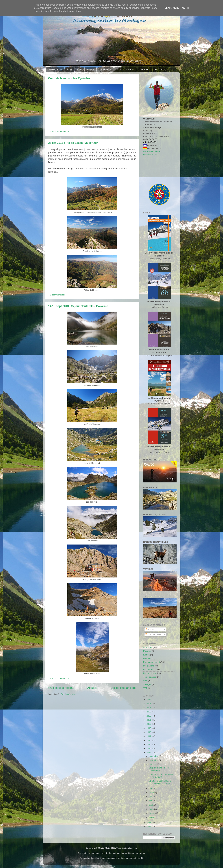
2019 (149, 728)
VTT (119, 69)
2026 (149, 700)
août (151, 789)
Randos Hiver (150, 673)
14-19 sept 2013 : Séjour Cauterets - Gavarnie (78, 306)
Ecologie (147, 651)
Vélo (145, 681)
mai (151, 801)
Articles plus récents (61, 688)
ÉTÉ (79, 69)
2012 (149, 822)
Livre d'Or (145, 69)
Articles (150, 629)
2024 (149, 708)
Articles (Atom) (68, 694)
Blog (69, 69)
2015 (149, 744)
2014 (149, 748)
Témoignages (150, 677)
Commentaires (153, 634)
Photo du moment (152, 662)
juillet (152, 793)
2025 (149, 704)
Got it (186, 8)
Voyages (147, 684)
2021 (149, 720)
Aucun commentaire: (60, 132)
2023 (149, 712)
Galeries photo (150, 154)
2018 (149, 732)
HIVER (90, 69)
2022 (149, 716)
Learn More (172, 8)
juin (151, 797)
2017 (149, 736)
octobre (153, 764)
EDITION (160, 69)
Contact (131, 69)
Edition (146, 655)
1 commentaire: (58, 295)
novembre (154, 760)
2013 (149, 753)
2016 (149, 740)
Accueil (92, 688)
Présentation (55, 69)
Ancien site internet (152, 151)
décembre (154, 756)
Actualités (148, 647)
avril (151, 805)
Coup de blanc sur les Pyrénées (69, 78)
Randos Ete (149, 669)
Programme (149, 666)
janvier (152, 817)
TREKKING (105, 69)
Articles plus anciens (123, 688)
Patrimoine (148, 659)
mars (152, 809)
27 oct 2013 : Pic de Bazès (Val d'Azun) (74, 143)
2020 (149, 724)
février (152, 813)
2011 (149, 826)
